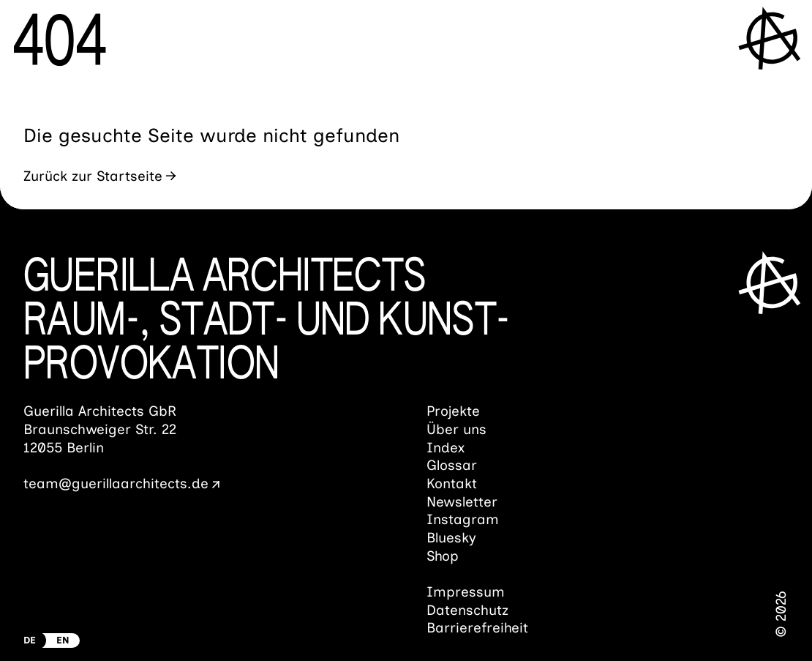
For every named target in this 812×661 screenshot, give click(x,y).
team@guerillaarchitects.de (116, 483)
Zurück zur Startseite (93, 176)
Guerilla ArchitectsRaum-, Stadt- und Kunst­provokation (267, 322)
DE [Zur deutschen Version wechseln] (30, 640)
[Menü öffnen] (772, 38)
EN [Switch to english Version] (63, 640)
